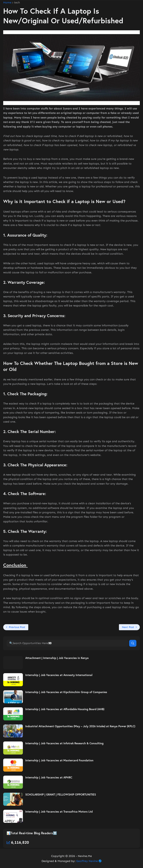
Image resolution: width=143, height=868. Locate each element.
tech (17, 3)
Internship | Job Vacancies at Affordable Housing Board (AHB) (65, 709)
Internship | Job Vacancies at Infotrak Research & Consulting (64, 743)
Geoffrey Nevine (87, 861)
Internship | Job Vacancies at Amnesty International (59, 675)
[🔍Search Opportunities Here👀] (67, 643)
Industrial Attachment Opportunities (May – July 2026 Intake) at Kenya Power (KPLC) (80, 726)
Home (7, 3)
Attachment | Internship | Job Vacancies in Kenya (57, 658)
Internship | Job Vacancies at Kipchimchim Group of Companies (66, 692)
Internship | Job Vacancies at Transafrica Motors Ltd (59, 812)
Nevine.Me (85, 856)
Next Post (128, 627)
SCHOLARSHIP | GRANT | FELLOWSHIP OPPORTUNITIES (61, 794)
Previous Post (17, 627)
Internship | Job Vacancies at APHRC (49, 777)
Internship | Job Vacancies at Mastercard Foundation (59, 760)
